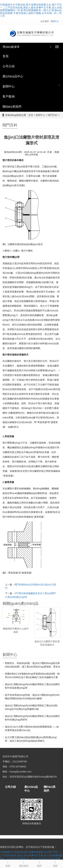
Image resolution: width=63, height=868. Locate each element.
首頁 (31, 115)
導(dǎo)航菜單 (11, 47)
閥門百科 (53, 115)
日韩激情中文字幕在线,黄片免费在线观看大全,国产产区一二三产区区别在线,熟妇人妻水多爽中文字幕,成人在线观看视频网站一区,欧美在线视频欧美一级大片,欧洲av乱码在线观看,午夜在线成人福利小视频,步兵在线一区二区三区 (31, 10)
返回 (39, 863)
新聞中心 (40, 115)
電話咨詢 (24, 863)
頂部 (55, 863)
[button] (59, 85)
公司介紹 (10, 787)
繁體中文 (55, 21)
